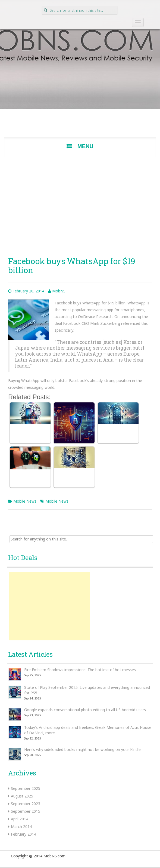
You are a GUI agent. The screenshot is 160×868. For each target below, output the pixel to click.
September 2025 (26, 788)
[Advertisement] (80, 205)
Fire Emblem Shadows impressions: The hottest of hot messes (80, 670)
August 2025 (22, 796)
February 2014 (23, 834)
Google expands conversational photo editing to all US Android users (85, 710)
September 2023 (26, 804)
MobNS (59, 291)
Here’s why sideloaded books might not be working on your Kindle (82, 749)
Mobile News (25, 501)
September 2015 (26, 811)
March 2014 (21, 826)
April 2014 (20, 819)
